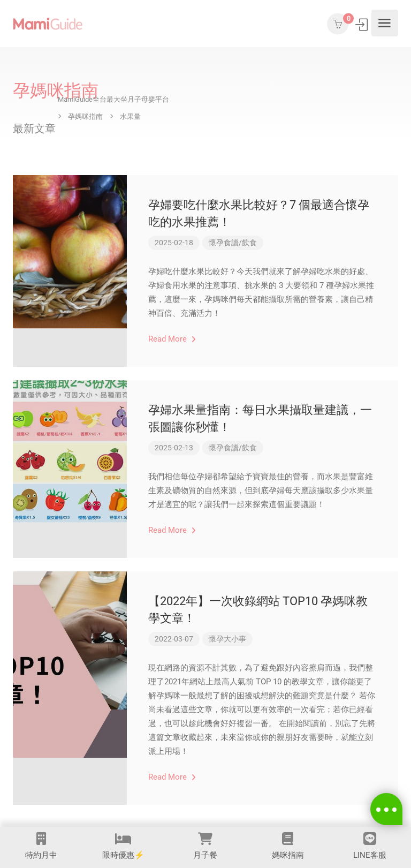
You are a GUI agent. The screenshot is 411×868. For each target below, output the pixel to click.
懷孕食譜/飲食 (233, 243)
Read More (172, 339)
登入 (363, 24)
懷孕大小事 (227, 639)
